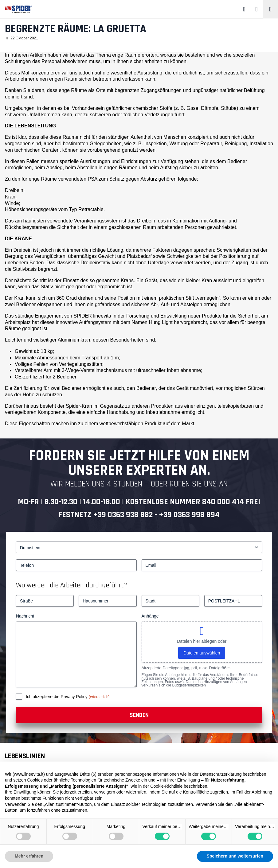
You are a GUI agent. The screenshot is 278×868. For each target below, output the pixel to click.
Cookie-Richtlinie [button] (166, 786)
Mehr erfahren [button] (29, 856)
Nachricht (25, 616)
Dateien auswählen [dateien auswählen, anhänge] (202, 653)
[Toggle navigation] (270, 9)
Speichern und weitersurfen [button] (235, 856)
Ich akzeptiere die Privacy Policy (57, 697)
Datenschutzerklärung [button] (221, 774)
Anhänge (150, 616)
